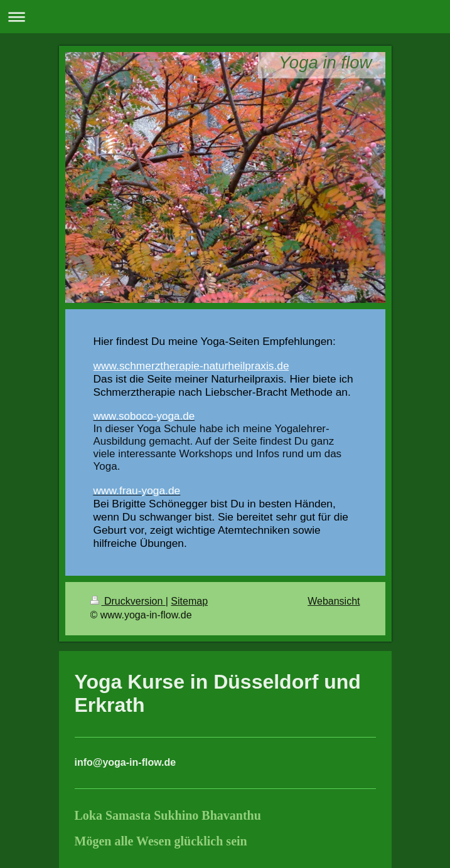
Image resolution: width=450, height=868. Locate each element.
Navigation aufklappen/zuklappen (225, 17)
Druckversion (128, 601)
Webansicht (334, 601)
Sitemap (189, 601)
